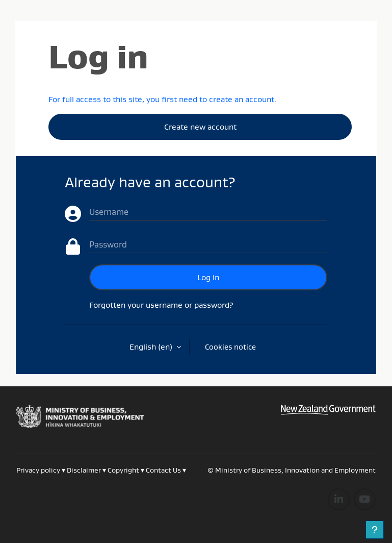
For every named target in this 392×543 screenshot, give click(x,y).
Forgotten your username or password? (161, 305)
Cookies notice (230, 347)
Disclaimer (84, 470)
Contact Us (163, 470)
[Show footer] (375, 530)
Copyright (124, 470)
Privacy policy (38, 470)
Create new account (200, 127)
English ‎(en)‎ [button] (152, 347)
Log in (208, 277)
